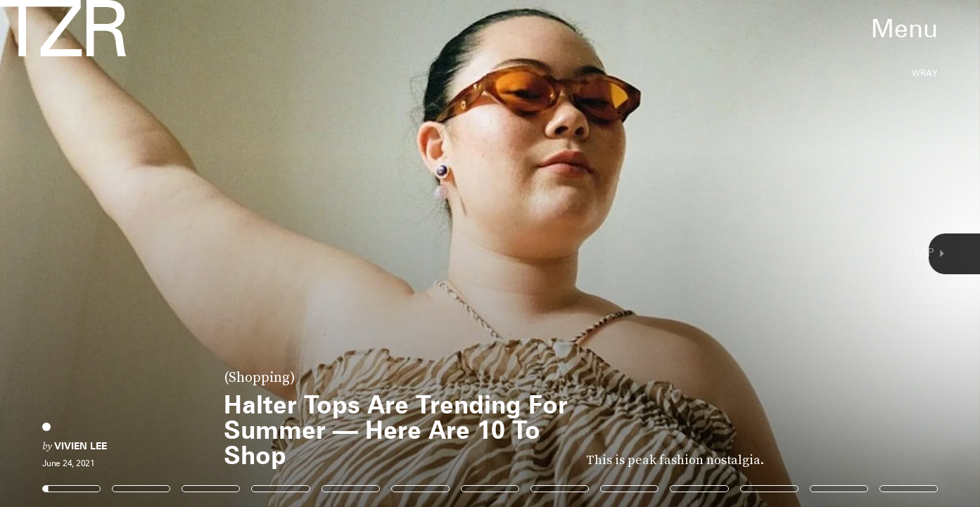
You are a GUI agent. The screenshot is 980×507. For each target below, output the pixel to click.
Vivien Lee (81, 446)
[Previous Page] (162, 253)
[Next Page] (652, 253)
